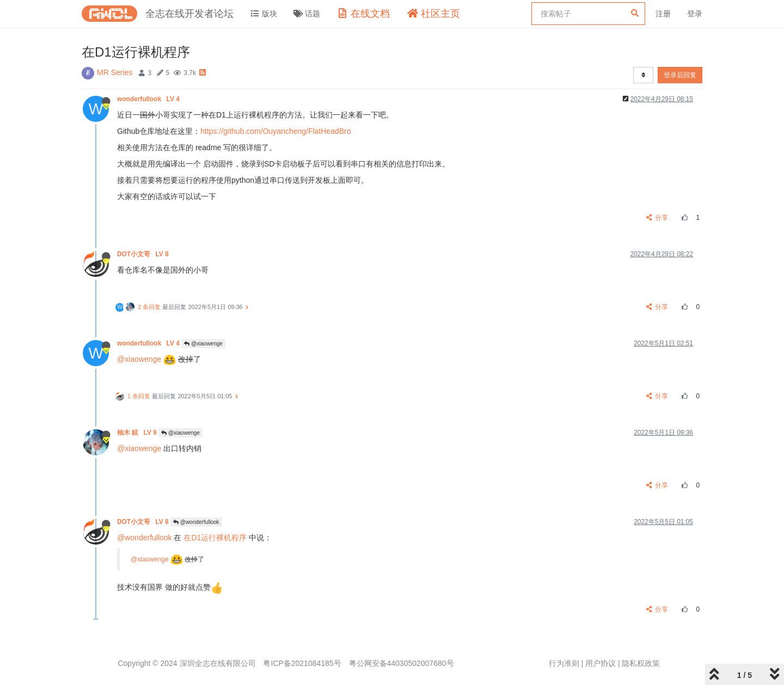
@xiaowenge (203, 344)
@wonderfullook (196, 522)
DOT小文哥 (144, 254)
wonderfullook (149, 99)
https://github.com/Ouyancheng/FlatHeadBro (275, 131)
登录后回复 (680, 75)
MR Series (115, 72)
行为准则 (564, 663)
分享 (657, 218)
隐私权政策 (641, 663)
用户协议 (601, 663)
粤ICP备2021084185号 (302, 663)
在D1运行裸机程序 (215, 538)
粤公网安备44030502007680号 (402, 663)
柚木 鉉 (138, 433)
